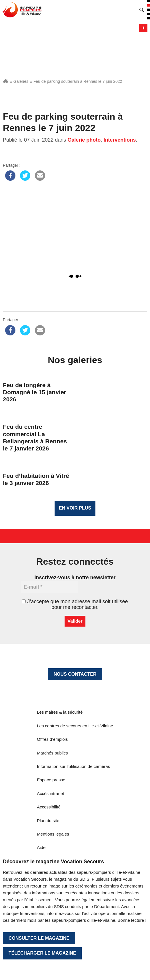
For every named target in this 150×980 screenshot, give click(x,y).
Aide (41, 847)
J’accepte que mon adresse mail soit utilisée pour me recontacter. (75, 604)
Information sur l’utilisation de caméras (73, 766)
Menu (143, 28)
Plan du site (48, 821)
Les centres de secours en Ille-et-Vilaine (75, 726)
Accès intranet (50, 793)
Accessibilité (49, 807)
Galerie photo (84, 140)
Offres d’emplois (52, 739)
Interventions (120, 140)
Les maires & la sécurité (60, 712)
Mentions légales (53, 834)
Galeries (21, 81)
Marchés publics (52, 753)
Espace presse (51, 780)
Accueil (6, 81)
